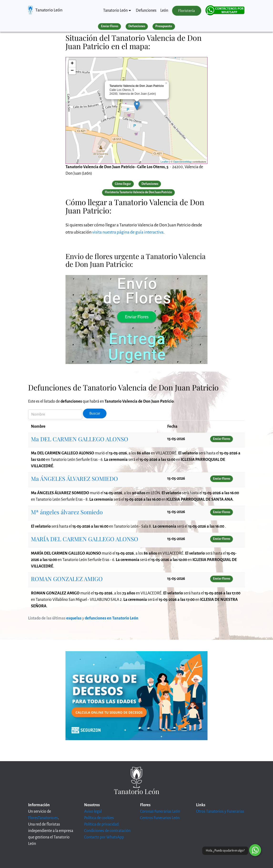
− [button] (72, 71)
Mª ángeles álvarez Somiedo (67, 512)
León (164, 10)
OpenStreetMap (182, 162)
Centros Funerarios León (160, 818)
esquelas (74, 618)
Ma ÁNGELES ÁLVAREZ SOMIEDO (74, 478)
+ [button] (72, 64)
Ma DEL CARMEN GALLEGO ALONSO (80, 439)
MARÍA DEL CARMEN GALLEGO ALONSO (85, 539)
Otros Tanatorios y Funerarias (220, 811)
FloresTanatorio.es (43, 818)
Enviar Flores (110, 26)
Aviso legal (93, 811)
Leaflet (164, 162)
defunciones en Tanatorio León (112, 618)
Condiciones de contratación (107, 831)
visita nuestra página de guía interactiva (128, 232)
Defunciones (146, 10)
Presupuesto (164, 26)
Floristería (187, 11)
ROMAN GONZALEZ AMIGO (67, 579)
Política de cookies (99, 818)
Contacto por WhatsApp (104, 837)
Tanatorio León (49, 10)
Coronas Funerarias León (160, 811)
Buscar (95, 413)
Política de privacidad (101, 824)
